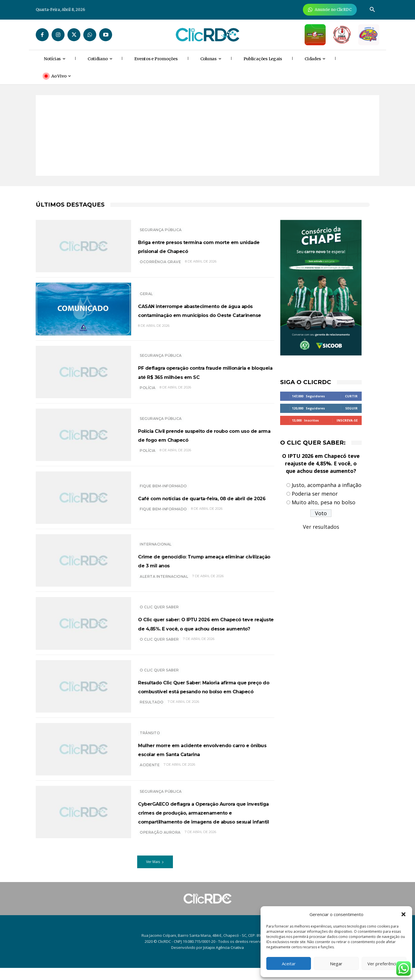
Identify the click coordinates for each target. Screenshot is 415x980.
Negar (336, 964)
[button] (403, 914)
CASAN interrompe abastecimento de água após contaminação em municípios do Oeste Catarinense (204, 310)
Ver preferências (384, 964)
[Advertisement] (207, 135)
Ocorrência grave (160, 266)
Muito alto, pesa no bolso (323, 502)
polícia (148, 392)
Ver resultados (321, 527)
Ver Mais (155, 874)
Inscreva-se (347, 420)
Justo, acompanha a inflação (327, 485)
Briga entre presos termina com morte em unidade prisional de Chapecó (199, 246)
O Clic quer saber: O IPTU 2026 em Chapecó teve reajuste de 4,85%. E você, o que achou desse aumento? (205, 623)
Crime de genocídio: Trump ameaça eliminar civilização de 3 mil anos (206, 560)
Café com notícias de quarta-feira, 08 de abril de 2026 (202, 497)
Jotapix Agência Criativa (223, 960)
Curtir (351, 396)
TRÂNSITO (150, 728)
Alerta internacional (164, 581)
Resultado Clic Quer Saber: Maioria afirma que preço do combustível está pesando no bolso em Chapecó (206, 686)
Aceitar (289, 964)
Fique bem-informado (163, 481)
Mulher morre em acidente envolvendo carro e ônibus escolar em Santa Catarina (203, 749)
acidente (150, 770)
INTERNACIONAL (156, 540)
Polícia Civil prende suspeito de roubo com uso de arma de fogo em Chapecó (206, 435)
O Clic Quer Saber (159, 603)
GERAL (146, 289)
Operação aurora (160, 847)
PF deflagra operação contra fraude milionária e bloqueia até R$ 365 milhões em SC (205, 372)
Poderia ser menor (315, 494)
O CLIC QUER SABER (159, 644)
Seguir (351, 408)
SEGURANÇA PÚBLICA (161, 225)
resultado (152, 707)
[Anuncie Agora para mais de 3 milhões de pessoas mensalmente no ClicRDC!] (330, 10)
